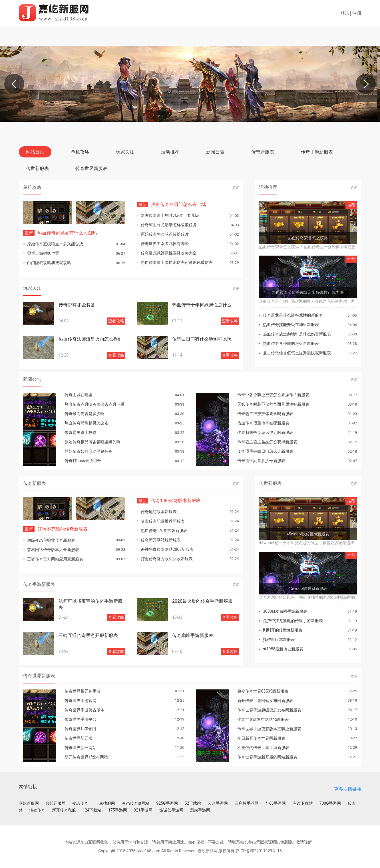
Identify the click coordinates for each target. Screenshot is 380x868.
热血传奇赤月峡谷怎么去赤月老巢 (95, 404)
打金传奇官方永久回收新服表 (167, 559)
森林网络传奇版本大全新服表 (53, 549)
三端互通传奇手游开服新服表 (88, 635)
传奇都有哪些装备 (77, 305)
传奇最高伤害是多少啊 (85, 414)
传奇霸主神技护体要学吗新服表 (265, 414)
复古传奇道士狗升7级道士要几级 (170, 215)
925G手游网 (167, 803)
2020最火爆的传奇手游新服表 (202, 601)
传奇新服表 (263, 152)
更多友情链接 (348, 789)
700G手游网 (330, 803)
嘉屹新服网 (29, 803)
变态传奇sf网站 (136, 803)
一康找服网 (105, 803)
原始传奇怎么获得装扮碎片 (165, 234)
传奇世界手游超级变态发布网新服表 (269, 710)
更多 (236, 188)
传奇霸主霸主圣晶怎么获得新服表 (267, 442)
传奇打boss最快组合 (83, 461)
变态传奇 (80, 803)
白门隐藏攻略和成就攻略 (49, 263)
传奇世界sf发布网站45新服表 (263, 719)
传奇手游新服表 (317, 152)
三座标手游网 (247, 803)
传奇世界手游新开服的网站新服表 (267, 757)
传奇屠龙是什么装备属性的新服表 (293, 315)
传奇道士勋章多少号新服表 (261, 461)
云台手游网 (218, 803)
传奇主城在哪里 (79, 395)
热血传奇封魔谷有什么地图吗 (60, 233)
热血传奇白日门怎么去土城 (171, 204)
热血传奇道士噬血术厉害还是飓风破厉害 (177, 262)
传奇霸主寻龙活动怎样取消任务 (169, 225)
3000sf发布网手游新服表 (285, 611)
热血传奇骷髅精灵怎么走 (87, 423)
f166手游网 (276, 803)
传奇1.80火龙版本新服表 (169, 500)
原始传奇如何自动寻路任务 (89, 451)
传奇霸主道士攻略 (81, 432)
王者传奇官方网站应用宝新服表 (55, 559)
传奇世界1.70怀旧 (80, 729)
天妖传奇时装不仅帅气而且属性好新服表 (273, 404)
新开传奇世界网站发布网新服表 (265, 700)
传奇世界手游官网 (81, 700)
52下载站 (193, 803)
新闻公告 (215, 152)
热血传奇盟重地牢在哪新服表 (263, 423)
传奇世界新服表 (91, 168)
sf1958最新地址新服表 (283, 649)
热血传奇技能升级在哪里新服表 (291, 325)
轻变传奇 (37, 810)
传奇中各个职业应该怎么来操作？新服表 (273, 395)
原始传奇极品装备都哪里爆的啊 (93, 442)
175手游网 (118, 810)
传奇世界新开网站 (81, 747)
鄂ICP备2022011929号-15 (259, 851)
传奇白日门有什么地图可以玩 (202, 339)
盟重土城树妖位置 (43, 253)
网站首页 (35, 152)
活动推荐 (170, 152)
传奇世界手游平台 (81, 719)
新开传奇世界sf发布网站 (86, 757)
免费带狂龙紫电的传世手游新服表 (293, 621)
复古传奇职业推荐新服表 (163, 521)
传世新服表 (37, 168)
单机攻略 (80, 152)
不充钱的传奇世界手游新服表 (263, 747)
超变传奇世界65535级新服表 (263, 691)
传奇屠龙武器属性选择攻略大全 (169, 253)
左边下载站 (303, 803)
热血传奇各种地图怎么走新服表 (291, 343)
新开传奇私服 (64, 810)
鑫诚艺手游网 (171, 810)
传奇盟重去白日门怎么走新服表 (265, 451)
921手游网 (143, 810)
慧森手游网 (200, 810)
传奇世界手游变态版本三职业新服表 (269, 729)
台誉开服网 (55, 803)
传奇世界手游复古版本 (85, 710)
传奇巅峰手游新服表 (193, 635)
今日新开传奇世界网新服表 (261, 738)
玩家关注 (125, 152)
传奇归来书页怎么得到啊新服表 (265, 432)
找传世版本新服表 (279, 640)
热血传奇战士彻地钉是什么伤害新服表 (297, 334)
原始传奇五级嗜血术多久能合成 (55, 244)
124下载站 (92, 810)
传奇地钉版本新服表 (159, 511)
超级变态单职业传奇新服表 (51, 540)
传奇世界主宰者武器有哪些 (165, 244)
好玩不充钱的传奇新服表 (55, 529)
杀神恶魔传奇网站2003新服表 (167, 549)
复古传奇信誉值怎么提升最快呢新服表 (297, 353)
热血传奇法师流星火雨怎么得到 (91, 339)
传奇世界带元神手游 (83, 691)
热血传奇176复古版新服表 (164, 530)
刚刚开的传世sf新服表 (283, 630)
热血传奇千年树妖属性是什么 (202, 305)
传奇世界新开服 (79, 738)
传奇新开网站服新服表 (161, 540)
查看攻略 (116, 321)
